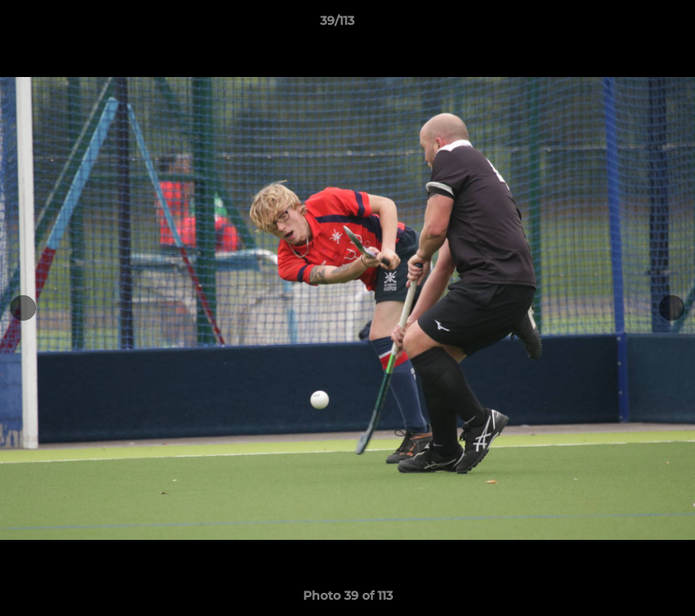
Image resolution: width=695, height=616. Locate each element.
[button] (623, 25)
